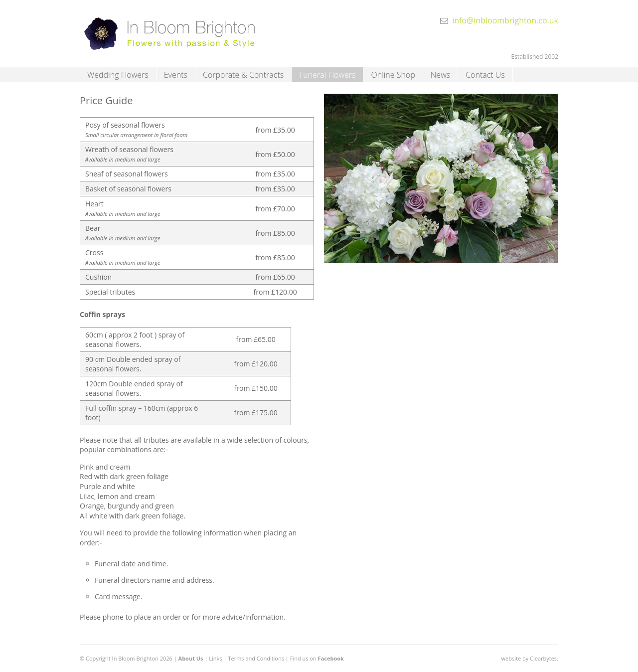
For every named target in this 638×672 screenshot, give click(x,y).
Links (215, 658)
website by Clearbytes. (530, 658)
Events (176, 75)
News (440, 75)
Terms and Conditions (256, 658)
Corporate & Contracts (243, 75)
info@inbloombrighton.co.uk (505, 20)
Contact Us (485, 75)
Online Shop (393, 75)
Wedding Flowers (118, 75)
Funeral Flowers (327, 75)
